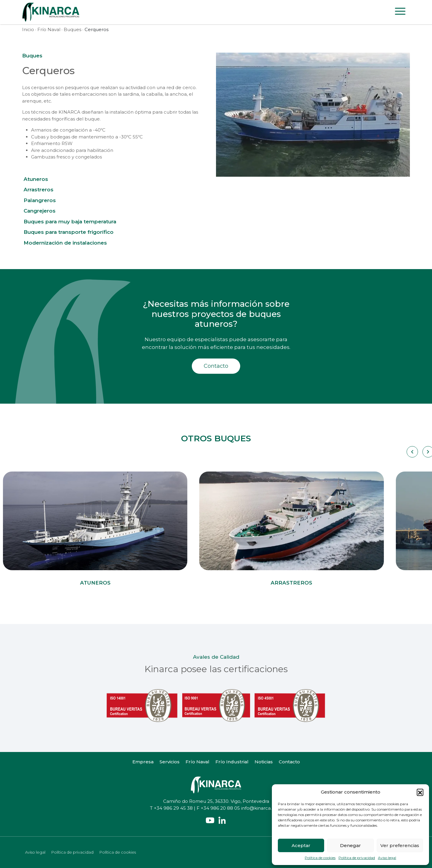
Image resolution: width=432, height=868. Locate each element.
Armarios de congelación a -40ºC (68, 130)
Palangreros (40, 200)
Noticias (264, 762)
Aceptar (301, 845)
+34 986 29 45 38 (173, 808)
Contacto (216, 366)
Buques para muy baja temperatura (70, 222)
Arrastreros (39, 190)
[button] (420, 792)
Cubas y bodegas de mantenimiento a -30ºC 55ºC (87, 137)
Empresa (143, 762)
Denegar (350, 845)
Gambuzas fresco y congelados (66, 157)
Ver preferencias (400, 845)
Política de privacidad (357, 858)
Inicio (28, 29)
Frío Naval (49, 29)
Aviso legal (387, 858)
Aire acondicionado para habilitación (72, 150)
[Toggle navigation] (400, 12)
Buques (72, 29)
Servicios (170, 762)
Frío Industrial (232, 762)
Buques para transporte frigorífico (69, 232)
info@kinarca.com (262, 808)
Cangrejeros (40, 211)
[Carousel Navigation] (412, 452)
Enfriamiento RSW (52, 143)
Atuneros (36, 179)
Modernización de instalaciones (65, 243)
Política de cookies (320, 858)
